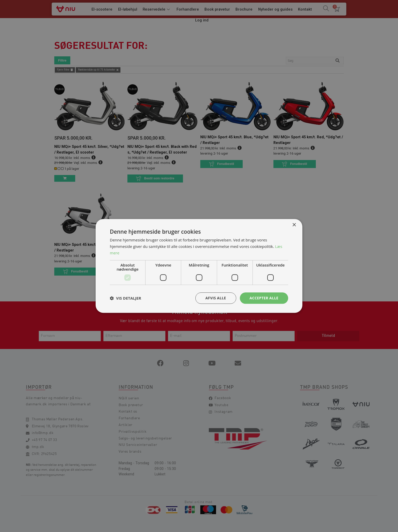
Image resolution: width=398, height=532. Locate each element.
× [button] (294, 225)
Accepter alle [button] (264, 298)
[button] (125, 298)
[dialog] (199, 266)
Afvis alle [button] (216, 298)
